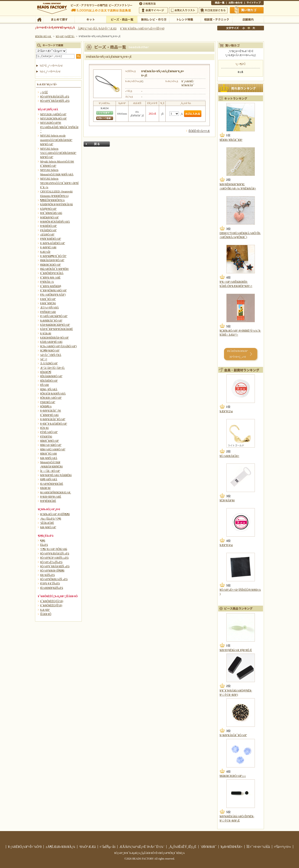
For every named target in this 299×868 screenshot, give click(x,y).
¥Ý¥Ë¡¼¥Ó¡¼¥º (49, 432)
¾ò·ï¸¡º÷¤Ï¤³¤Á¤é (50, 72)
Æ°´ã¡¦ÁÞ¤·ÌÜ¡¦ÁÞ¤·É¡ (52, 368)
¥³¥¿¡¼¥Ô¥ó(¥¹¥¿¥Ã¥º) (53, 295)
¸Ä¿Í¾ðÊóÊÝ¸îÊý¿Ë (182, 847)
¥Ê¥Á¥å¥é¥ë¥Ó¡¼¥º (51, 376)
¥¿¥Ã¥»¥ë (46, 333)
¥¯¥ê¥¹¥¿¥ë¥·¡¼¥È (50, 278)
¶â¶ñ (43, 541)
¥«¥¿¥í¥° (45, 610)
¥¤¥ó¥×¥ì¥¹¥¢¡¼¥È (51, 497)
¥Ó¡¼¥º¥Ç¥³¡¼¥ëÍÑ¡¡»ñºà (54, 558)
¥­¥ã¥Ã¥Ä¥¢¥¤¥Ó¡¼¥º (52, 260)
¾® (244, 28)
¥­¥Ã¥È (90, 19)
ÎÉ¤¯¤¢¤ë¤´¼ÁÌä (258, 847)
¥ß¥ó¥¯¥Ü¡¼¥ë (49, 454)
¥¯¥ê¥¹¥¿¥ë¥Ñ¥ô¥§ (51, 286)
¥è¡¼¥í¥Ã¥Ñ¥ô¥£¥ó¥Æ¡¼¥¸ (56, 492)
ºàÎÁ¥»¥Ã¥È (47, 523)
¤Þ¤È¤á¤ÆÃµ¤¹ (59, 19)
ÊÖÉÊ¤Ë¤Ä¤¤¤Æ (199, 131)
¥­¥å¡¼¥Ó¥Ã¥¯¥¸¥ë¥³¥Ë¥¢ (54, 269)
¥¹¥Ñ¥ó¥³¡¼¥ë (48, 312)
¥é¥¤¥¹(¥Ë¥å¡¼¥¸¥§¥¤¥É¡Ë (236, 650)
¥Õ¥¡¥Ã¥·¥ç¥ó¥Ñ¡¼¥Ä (53, 394)
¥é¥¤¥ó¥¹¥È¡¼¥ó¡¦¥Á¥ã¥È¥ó (56, 475)
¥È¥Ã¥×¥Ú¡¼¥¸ (43, 36)
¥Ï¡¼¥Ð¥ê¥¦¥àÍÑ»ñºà (52, 588)
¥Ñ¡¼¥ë (44, 385)
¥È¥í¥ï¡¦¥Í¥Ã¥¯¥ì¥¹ (231, 140)
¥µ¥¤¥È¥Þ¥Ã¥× (254, 3)
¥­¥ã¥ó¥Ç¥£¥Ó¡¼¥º (51, 265)
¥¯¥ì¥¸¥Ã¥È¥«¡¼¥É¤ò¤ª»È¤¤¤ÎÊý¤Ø (142, 29)
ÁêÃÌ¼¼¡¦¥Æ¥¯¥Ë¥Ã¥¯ (216, 19)
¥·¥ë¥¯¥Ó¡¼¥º (48, 299)
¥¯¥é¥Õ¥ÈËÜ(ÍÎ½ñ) (51, 605)
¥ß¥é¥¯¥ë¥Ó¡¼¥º (50, 441)
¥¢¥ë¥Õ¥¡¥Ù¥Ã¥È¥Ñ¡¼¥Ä (55, 222)
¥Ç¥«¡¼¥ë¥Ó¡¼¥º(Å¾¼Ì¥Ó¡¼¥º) (59, 346)
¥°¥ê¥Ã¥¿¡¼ (47, 282)
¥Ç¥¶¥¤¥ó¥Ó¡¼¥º (50, 351)
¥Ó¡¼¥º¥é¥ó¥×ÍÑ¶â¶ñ (52, 571)
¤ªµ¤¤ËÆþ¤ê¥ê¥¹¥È (183, 10)
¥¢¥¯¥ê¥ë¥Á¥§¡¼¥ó (51, 213)
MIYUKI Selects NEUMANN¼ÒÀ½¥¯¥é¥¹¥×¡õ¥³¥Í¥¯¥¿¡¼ (59, 183)
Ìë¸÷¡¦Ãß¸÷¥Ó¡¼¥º (50, 471)
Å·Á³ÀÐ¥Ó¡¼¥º (49, 363)
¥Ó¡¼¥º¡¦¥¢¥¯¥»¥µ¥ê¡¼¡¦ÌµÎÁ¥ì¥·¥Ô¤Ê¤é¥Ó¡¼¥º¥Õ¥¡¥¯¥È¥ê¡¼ (149, 853)
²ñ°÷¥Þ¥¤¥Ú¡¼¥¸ (153, 10)
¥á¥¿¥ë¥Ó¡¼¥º (48, 527)
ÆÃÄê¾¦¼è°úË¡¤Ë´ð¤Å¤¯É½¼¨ (142, 847)
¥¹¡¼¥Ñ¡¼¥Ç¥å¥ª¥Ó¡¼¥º (54, 316)
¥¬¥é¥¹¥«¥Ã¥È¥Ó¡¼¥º (53, 243)
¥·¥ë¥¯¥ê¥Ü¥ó (48, 303)
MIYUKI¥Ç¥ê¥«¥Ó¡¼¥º (53, 119)
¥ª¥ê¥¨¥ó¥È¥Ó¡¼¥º (51, 239)
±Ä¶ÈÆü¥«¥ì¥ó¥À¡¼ (60, 847)
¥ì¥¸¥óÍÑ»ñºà (47, 575)
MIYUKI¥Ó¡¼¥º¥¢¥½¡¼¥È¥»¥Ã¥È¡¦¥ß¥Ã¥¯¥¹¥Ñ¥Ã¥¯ (59, 127)
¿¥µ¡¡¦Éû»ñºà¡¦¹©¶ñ (51, 519)
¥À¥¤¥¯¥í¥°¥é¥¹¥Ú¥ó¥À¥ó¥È (57, 329)
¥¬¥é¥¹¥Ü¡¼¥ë (48, 247)
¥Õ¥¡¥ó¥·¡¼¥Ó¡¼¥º (51, 398)
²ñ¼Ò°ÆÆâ (87, 847)
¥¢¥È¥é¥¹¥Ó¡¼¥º (50, 217)
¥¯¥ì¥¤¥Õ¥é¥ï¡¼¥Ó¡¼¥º (53, 290)
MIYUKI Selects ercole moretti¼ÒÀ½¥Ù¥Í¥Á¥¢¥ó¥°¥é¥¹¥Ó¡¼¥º (56, 140)
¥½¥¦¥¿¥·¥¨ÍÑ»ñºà (50, 583)
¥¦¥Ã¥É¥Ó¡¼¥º (48, 230)
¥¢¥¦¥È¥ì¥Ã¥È (48, 501)
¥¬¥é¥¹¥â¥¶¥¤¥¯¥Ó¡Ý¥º (53, 256)
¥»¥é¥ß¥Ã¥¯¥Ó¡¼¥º (51, 321)
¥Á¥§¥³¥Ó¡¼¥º (48, 209)
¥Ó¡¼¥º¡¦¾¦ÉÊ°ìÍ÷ (122, 19)
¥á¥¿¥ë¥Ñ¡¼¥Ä (49, 458)
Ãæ (249, 28)
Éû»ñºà (44, 545)
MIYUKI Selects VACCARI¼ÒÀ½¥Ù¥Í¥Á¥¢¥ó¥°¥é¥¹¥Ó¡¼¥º (58, 153)
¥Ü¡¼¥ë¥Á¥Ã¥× (229, 456)
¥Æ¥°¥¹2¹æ (226, 411)
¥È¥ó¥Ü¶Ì (46, 372)
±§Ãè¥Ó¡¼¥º (47, 235)
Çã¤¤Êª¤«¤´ (247, 10)
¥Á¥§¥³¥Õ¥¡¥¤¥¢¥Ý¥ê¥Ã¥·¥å (56, 204)
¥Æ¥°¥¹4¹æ (226, 545)
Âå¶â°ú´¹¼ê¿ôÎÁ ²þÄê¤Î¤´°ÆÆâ (97, 29)
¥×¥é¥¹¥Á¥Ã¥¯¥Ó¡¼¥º (53, 419)
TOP (39, 19)
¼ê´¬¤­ (44, 359)
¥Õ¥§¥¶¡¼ (46, 406)
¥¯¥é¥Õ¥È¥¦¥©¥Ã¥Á (52, 273)
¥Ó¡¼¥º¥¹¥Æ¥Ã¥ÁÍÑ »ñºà (55, 97)
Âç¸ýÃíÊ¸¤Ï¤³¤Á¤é (213, 10)
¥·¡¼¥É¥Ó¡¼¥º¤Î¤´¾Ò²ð (25, 847)
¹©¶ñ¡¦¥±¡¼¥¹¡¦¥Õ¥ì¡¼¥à (54, 549)
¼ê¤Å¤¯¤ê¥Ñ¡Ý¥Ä (51, 355)
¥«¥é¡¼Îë (45, 252)
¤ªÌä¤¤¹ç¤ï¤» (235, 3)
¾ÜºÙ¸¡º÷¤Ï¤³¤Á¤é (51, 66)
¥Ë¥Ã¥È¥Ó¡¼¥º (49, 381)
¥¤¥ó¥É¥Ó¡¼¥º (48, 226)
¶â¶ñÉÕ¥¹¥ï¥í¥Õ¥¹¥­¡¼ (52, 200)
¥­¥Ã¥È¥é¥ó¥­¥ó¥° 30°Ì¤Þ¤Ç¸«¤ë (237, 354)
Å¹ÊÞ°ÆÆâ (248, 19)
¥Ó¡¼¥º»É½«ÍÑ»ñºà (51, 562)
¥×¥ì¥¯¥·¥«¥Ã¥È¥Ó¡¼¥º (54, 424)
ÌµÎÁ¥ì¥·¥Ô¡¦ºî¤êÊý (153, 19)
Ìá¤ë (97, 144)
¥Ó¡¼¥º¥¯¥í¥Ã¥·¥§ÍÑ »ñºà (55, 101)
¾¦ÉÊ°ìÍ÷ (219, 3)
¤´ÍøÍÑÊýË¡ (148, 3)
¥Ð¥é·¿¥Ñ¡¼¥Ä (49, 389)
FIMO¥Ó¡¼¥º (48, 402)
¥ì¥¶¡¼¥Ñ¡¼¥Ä (49, 479)
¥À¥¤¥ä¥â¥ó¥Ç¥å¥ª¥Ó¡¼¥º (55, 325)
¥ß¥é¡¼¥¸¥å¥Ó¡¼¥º (51, 445)
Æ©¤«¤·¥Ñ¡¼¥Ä (49, 307)
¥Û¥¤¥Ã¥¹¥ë (227, 500)
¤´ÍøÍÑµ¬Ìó (108, 847)
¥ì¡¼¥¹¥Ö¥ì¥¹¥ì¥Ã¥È (52, 484)
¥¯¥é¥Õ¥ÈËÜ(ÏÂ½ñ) (52, 601)
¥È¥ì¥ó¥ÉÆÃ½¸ (185, 19)
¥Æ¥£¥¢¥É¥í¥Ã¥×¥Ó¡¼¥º (54, 338)
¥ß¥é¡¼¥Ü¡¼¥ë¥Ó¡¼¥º (53, 449)
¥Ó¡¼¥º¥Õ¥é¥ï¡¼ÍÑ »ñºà (54, 579)
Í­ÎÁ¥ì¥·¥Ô (46, 614)
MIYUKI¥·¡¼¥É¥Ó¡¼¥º (53, 114)
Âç (254, 28)
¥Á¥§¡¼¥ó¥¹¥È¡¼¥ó (51, 342)
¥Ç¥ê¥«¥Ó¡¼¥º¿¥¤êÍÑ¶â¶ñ (55, 514)
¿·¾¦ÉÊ (44, 92)
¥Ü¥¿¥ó (44, 428)
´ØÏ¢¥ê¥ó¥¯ (209, 847)
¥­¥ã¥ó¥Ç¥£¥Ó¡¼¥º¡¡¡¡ (233, 776)
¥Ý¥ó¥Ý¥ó (46, 437)
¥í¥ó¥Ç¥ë (45, 488)
